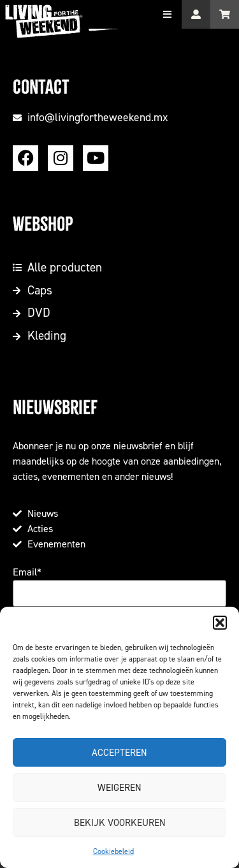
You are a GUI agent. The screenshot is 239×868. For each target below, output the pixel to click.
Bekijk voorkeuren (120, 823)
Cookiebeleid (113, 851)
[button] (220, 623)
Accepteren (119, 753)
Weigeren (119, 788)
